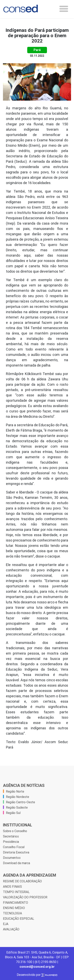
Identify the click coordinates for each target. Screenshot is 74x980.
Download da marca (16, 863)
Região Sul (13, 813)
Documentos (12, 858)
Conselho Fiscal (14, 847)
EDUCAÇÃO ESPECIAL (19, 919)
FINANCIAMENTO (15, 903)
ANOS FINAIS (12, 886)
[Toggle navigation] (64, 9)
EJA (6, 924)
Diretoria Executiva (16, 852)
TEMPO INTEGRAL (16, 892)
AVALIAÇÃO (11, 929)
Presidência (11, 842)
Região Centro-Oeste (20, 802)
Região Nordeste (17, 797)
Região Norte (15, 791)
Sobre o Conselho (15, 831)
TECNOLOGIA (12, 913)
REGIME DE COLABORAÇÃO (22, 881)
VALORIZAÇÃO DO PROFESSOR (25, 897)
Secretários (11, 836)
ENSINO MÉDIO (14, 908)
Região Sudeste (17, 807)
